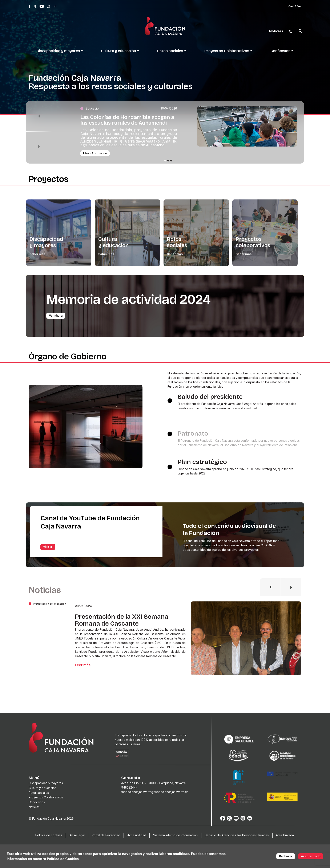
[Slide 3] (171, 161)
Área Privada (285, 835)
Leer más (83, 665)
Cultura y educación (43, 788)
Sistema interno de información (175, 835)
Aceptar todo (311, 856)
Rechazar (286, 856)
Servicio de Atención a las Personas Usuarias (237, 835)
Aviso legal (77, 835)
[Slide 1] (165, 161)
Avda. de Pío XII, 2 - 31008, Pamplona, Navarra (153, 783)
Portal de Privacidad (106, 835)
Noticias (34, 807)
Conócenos (37, 802)
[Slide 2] (168, 161)
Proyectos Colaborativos (46, 797)
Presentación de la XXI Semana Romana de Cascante (122, 620)
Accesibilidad (137, 835)
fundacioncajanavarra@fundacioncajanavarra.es (155, 792)
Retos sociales (39, 793)
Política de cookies (49, 835)
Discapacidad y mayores (46, 783)
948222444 (129, 787)
